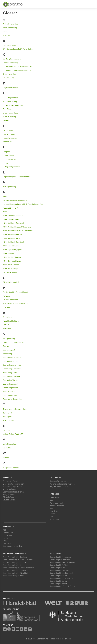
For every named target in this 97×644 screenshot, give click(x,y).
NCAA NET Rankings (11, 269)
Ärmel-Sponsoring (10, 28)
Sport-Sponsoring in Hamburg (15, 557)
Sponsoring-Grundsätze (12, 369)
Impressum (7, 535)
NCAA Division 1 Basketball (13, 223)
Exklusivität (8, 120)
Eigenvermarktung (10, 102)
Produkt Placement (10, 300)
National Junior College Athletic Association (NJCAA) (23, 204)
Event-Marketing (9, 117)
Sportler (8, 478)
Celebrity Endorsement (12, 59)
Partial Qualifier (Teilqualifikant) (15, 292)
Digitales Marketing (11, 88)
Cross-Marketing (9, 74)
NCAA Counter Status (11, 219)
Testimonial (7, 413)
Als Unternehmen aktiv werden (62, 484)
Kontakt (6, 538)
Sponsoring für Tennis (58, 584)
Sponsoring (7, 354)
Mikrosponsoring (10, 187)
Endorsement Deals (10, 113)
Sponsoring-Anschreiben (13, 365)
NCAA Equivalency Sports (13, 250)
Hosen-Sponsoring (10, 138)
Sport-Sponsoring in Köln (13, 565)
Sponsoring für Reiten (58, 576)
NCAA (5, 212)
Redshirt (6, 325)
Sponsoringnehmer (10, 388)
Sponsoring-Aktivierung (12, 357)
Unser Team (54, 498)
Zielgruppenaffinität (11, 468)
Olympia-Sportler (10, 497)
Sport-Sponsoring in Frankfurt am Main (19, 568)
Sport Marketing (9, 392)
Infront (6, 163)
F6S (51, 516)
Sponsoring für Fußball (59, 565)
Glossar (53, 514)
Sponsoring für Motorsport (60, 557)
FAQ (5, 541)
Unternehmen (57, 478)
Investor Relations (57, 506)
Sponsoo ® (8, 526)
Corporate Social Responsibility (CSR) (17, 70)
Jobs (51, 500)
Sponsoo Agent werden (12, 546)
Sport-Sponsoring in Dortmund (15, 576)
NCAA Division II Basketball (13, 242)
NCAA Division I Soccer (12, 238)
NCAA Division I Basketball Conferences (18, 231)
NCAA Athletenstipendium (13, 216)
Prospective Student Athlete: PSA (16, 304)
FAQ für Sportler (10, 494)
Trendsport (7, 417)
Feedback (7, 543)
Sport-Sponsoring (10, 395)
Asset (5, 31)
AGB (5, 530)
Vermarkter (7, 448)
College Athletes (10, 500)
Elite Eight (7, 109)
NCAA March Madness (11, 265)
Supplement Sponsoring (12, 399)
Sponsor (6, 346)
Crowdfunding (9, 78)
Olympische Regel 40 (11, 282)
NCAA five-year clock (11, 253)
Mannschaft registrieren (13, 487)
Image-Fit (7, 152)
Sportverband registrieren (13, 492)
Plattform (7, 296)
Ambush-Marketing (10, 24)
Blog (52, 508)
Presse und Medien (57, 503)
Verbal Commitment (11, 444)
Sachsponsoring (9, 338)
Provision (7, 307)
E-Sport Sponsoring (11, 98)
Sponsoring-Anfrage (11, 361)
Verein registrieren (11, 489)
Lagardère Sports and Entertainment (17, 177)
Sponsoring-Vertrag (11, 380)
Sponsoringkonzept (11, 384)
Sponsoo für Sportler (11, 481)
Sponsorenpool (9, 350)
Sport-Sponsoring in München (15, 562)
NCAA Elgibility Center (12, 246)
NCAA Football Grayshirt (12, 257)
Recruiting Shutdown (11, 321)
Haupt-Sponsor (9, 130)
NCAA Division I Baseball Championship (18, 227)
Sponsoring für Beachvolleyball (62, 562)
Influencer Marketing (11, 159)
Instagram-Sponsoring (12, 167)
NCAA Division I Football (12, 234)
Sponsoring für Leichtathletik (61, 573)
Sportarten (56, 553)
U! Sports (7, 430)
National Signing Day (11, 208)
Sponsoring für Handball (59, 570)
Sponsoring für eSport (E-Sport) (62, 586)
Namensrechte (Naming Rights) (15, 200)
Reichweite (7, 329)
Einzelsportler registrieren (14, 484)
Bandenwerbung (9, 45)
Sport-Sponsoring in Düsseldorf (16, 573)
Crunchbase (54, 519)
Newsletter (54, 511)
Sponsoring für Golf (58, 568)
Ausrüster (7, 35)
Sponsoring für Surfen (59, 581)
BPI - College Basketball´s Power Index (18, 49)
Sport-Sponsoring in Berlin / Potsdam (18, 560)
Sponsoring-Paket (10, 373)
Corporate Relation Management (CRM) (18, 66)
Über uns (54, 494)
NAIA (5, 197)
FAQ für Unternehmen (59, 487)
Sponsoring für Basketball (60, 560)
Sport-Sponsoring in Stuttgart (15, 570)
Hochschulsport (9, 134)
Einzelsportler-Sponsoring (13, 105)
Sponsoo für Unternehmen (60, 481)
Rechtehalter (8, 317)
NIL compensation (10, 272)
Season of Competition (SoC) (14, 342)
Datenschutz (8, 533)
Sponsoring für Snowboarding (62, 578)
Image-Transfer (9, 155)
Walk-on (6, 458)
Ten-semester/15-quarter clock (15, 409)
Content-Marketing (10, 63)
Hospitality (7, 142)
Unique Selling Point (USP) (13, 434)
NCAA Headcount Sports (12, 261)
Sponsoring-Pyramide (11, 376)
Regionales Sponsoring (15, 553)
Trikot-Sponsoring (10, 420)
